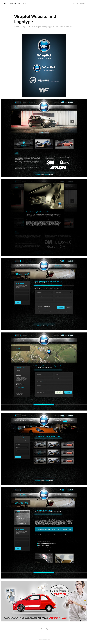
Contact (83, 4)
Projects (76, 4)
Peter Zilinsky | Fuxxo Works (14, 3)
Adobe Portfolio (47, 639)
